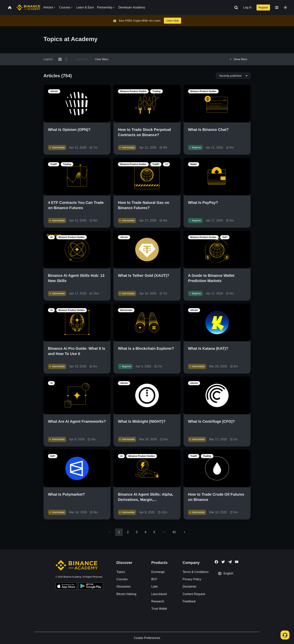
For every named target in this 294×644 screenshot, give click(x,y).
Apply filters (82, 59)
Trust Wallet (159, 609)
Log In (247, 7)
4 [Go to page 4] (145, 532)
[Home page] (28, 8)
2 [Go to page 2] (128, 532)
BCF (154, 579)
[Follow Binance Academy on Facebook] (216, 562)
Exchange (158, 572)
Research (158, 601)
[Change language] (277, 8)
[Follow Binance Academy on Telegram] (230, 562)
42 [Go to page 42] (174, 532)
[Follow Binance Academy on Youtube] (237, 562)
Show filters (238, 59)
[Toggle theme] (285, 8)
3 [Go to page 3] (137, 532)
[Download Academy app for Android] (91, 587)
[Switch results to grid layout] (60, 59)
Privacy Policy (192, 579)
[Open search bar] (235, 8)
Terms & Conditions (196, 572)
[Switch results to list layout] (66, 59)
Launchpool (159, 594)
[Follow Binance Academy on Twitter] (223, 562)
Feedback (189, 601)
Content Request (194, 594)
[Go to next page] (184, 532)
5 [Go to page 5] (154, 532)
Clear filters (102, 59)
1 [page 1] (119, 532)
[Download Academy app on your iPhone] (66, 587)
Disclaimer (190, 587)
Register (263, 8)
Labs (155, 587)
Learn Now (172, 21)
